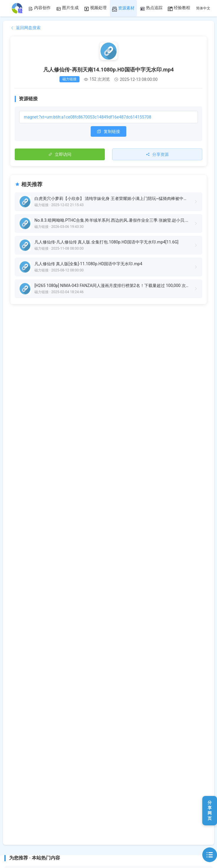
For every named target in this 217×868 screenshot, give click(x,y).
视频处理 (95, 8)
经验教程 (179, 8)
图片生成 (67, 8)
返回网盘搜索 (25, 28)
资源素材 (123, 9)
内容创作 (39, 8)
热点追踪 (151, 8)
